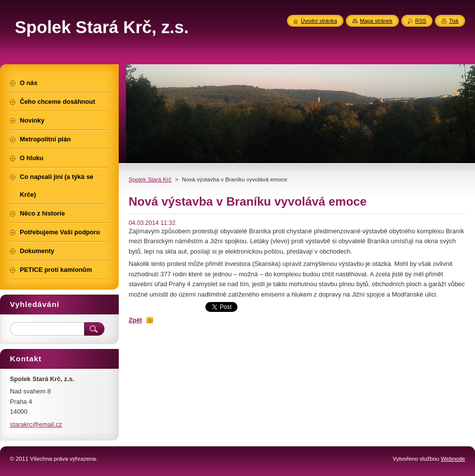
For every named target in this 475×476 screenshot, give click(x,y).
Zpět (135, 320)
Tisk (454, 21)
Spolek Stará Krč (150, 179)
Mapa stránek (376, 21)
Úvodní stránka (319, 21)
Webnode (453, 459)
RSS (421, 21)
